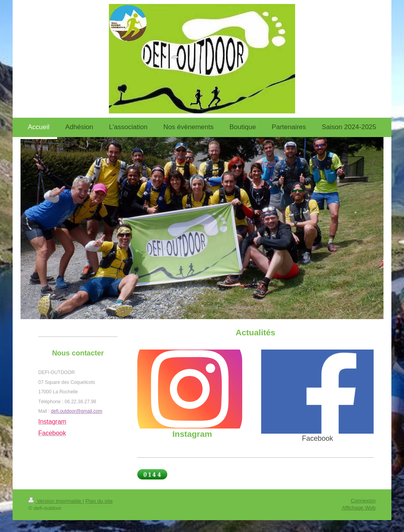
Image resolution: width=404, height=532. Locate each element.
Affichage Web (359, 508)
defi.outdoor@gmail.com (77, 411)
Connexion (363, 501)
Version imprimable (55, 501)
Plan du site (99, 501)
